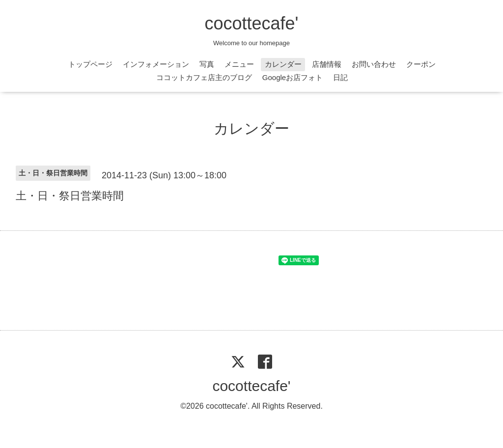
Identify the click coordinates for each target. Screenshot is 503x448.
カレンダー (283, 64)
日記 (340, 77)
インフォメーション (156, 64)
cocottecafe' (252, 23)
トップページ (90, 64)
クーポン (421, 64)
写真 (207, 64)
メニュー (239, 64)
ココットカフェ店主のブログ (204, 77)
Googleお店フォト (293, 77)
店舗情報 (327, 64)
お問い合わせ (374, 64)
